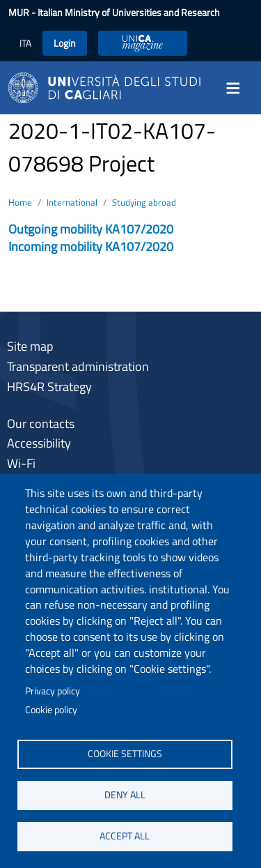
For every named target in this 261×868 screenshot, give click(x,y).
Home (20, 202)
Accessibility (39, 443)
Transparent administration (78, 366)
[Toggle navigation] (237, 88)
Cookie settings (125, 754)
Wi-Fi (21, 463)
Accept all (125, 836)
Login (65, 43)
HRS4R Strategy (49, 387)
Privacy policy (53, 691)
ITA (25, 43)
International (72, 202)
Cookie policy (51, 710)
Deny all (125, 795)
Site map (30, 346)
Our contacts (41, 424)
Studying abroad (144, 202)
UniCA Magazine (143, 43)
